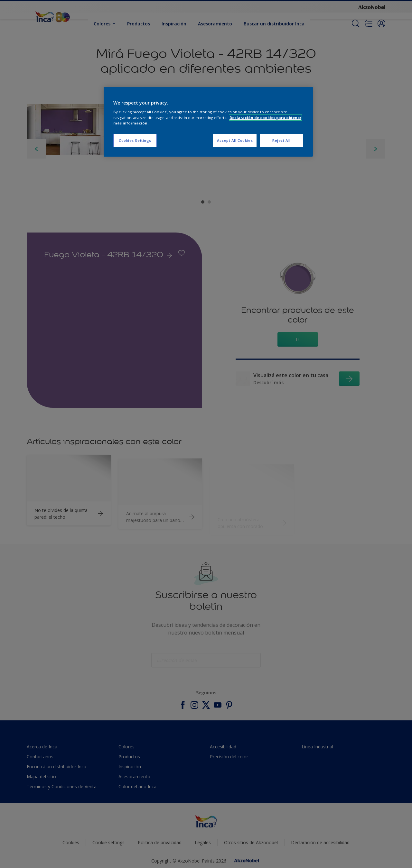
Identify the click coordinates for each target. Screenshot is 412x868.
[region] (208, 122)
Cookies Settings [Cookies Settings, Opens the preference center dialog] (135, 140)
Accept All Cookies (235, 140)
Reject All (281, 140)
